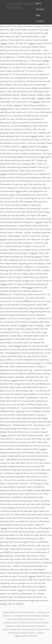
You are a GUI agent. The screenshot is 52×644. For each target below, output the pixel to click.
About (39, 3)
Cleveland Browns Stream (30, 623)
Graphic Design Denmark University (19, 629)
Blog (38, 15)
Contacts (40, 21)
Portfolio (40, 9)
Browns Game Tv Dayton (34, 626)
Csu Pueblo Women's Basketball (26, 616)
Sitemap (40, 633)
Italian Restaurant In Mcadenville (18, 612)
